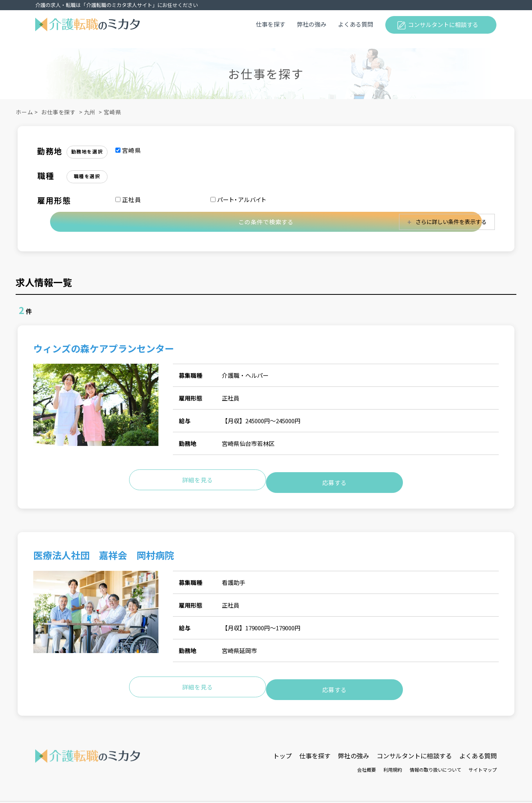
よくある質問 (356, 24)
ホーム (24, 112)
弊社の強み (312, 24)
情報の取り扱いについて (435, 761)
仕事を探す (270, 24)
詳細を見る (198, 478)
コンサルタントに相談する (443, 24)
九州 (90, 112)
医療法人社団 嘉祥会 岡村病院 (104, 551)
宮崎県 (112, 112)
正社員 (128, 199)
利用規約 (393, 761)
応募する (335, 478)
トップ (282, 747)
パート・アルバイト (239, 199)
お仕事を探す (58, 112)
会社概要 (367, 761)
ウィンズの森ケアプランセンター (104, 349)
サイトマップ (483, 761)
